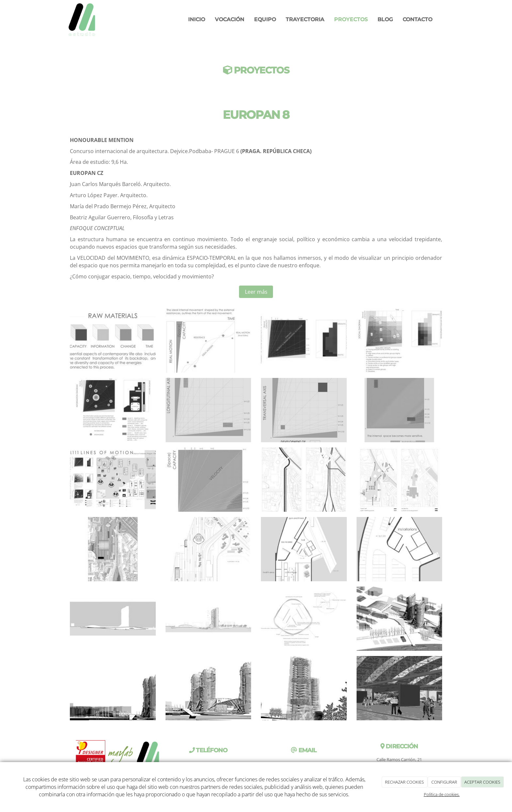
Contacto (417, 19)
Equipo (265, 19)
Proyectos (351, 19)
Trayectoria (305, 19)
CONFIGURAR (444, 782)
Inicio (197, 19)
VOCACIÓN (230, 19)
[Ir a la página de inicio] (81, 20)
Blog (385, 19)
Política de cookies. (442, 794)
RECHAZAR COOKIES (404, 782)
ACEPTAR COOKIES (482, 782)
